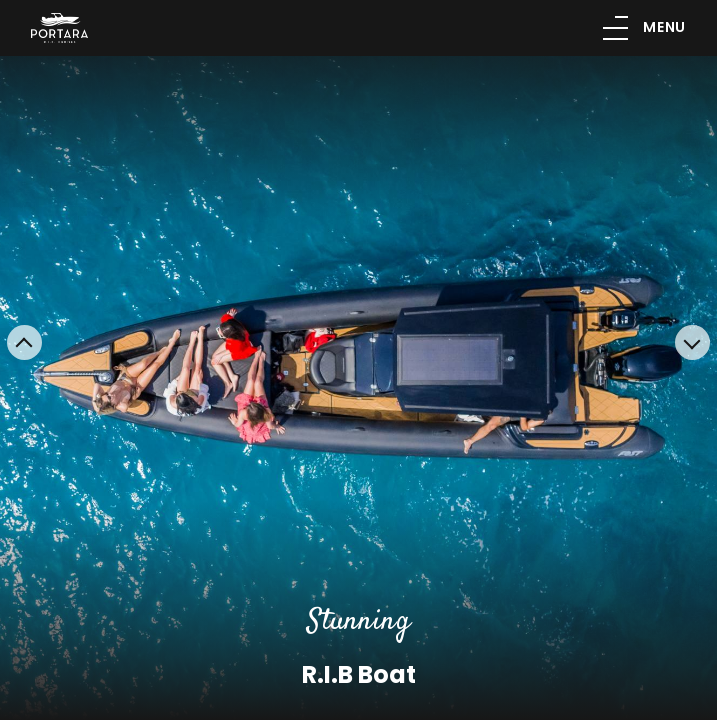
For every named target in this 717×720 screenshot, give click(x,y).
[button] (24, 342)
